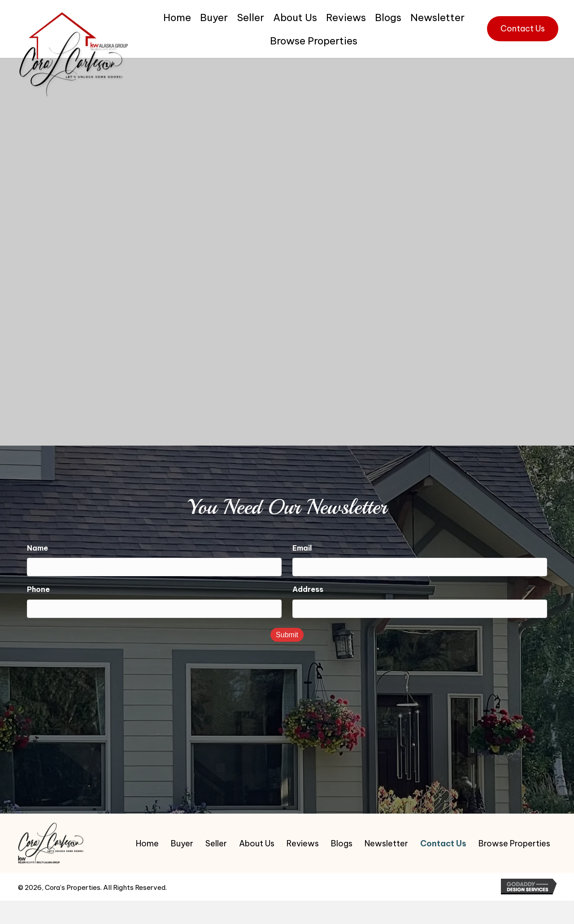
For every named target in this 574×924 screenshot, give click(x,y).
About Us (257, 843)
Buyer (182, 843)
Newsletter (386, 843)
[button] (523, 29)
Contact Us (443, 843)
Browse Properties (514, 843)
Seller (216, 843)
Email (302, 547)
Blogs (342, 843)
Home (147, 843)
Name (37, 547)
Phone (38, 588)
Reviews (303, 843)
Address (308, 588)
